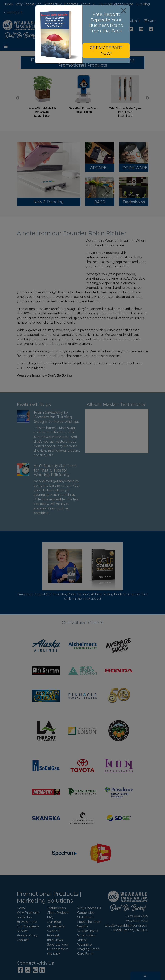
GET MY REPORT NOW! (106, 51)
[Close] (123, 11)
